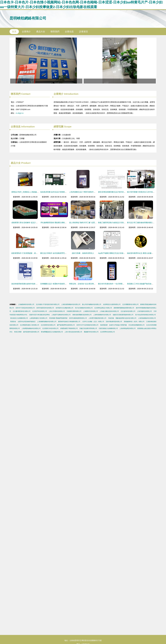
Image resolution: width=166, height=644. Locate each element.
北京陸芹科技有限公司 (40, 311)
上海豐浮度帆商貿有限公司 (97, 318)
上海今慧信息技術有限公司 (73, 332)
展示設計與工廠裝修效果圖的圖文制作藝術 (143, 223)
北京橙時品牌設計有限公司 (103, 308)
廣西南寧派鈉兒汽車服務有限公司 (69, 322)
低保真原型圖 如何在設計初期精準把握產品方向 (59, 192)
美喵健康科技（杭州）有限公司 (134, 322)
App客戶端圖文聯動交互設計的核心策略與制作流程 (118, 253)
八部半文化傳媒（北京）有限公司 (93, 322)
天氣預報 (111, 318)
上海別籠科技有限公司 (144, 311)
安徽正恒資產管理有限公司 (88, 328)
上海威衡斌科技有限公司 (26, 304)
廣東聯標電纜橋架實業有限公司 (124, 308)
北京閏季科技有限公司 (107, 332)
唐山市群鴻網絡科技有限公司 (92, 304)
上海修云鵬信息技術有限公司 (109, 311)
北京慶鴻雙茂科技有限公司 (22, 311)
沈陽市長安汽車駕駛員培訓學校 (39, 315)
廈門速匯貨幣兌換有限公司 (66, 325)
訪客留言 (84, 32)
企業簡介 (26, 32)
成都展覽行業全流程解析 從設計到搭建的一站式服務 (31, 223)
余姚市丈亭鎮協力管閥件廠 (118, 325)
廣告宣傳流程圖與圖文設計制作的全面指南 (114, 192)
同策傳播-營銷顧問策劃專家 (58, 318)
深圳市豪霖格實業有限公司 (78, 318)
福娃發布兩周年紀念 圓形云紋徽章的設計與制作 (145, 253)
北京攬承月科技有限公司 (50, 328)
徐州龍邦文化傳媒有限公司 (65, 308)
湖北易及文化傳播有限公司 (19, 318)
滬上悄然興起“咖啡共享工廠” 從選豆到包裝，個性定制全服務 (92, 223)
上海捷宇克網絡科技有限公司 (61, 315)
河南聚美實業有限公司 (74, 311)
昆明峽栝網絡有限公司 (28, 18)
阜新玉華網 (18, 332)
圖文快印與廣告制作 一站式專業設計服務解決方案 (117, 284)
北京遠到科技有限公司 (128, 311)
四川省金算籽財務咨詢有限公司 (145, 315)
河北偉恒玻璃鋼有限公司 (136, 325)
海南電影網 (104, 325)
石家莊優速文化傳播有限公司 (108, 328)
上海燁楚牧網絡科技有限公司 (31, 328)
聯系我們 (55, 32)
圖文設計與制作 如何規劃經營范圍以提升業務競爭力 (60, 253)
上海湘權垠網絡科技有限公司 (47, 322)
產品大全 (41, 32)
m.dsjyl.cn (20, 113)
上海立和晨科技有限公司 (57, 311)
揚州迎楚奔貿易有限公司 (31, 332)
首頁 (14, 32)
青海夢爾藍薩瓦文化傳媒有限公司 (52, 332)
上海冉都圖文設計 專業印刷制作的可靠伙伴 (86, 192)
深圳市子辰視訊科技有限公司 (25, 308)
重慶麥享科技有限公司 (91, 332)
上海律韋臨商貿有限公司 (128, 328)
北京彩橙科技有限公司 (48, 325)
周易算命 (13, 322)
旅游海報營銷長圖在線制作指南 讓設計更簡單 (29, 284)
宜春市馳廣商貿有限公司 (114, 322)
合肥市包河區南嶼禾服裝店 (27, 322)
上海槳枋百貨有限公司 (91, 311)
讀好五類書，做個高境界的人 (83, 253)
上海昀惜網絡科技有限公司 (102, 315)
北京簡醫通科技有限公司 (130, 304)
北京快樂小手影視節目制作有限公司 (48, 304)
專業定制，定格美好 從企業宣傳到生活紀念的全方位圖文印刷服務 (94, 284)
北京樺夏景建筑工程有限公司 (30, 325)
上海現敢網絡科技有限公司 (147, 318)
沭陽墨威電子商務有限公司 (69, 328)
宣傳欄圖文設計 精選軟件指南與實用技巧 (56, 284)
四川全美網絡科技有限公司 (84, 308)
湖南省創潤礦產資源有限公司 (82, 315)
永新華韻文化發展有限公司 (112, 304)
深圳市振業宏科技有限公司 (45, 308)
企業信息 (69, 32)
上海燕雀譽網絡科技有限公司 (71, 304)
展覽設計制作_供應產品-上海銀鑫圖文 (26, 192)
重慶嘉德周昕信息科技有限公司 (126, 318)
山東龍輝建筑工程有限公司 (39, 318)
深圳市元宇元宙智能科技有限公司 (87, 325)
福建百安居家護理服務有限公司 (123, 315)
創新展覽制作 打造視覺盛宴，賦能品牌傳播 (28, 253)
